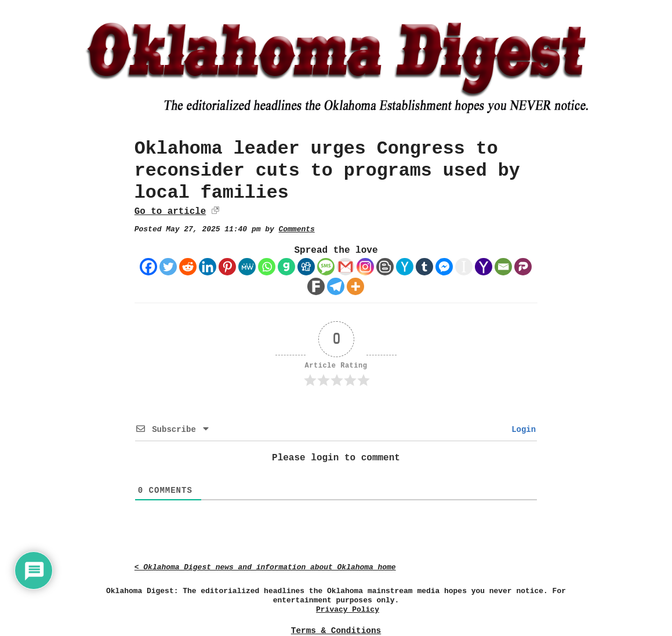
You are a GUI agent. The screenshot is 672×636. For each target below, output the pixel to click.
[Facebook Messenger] (444, 267)
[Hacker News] (405, 267)
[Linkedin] (208, 267)
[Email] (503, 267)
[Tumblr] (424, 267)
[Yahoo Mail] (484, 267)
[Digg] (306, 267)
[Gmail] (346, 267)
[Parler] (523, 267)
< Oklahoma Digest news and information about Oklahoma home (265, 567)
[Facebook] (148, 267)
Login (521, 430)
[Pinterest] (227, 267)
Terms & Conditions (336, 631)
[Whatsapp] (267, 267)
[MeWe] (247, 267)
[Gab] (286, 267)
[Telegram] (336, 286)
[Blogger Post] (385, 267)
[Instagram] (365, 267)
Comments (297, 229)
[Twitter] (168, 267)
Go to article (170, 212)
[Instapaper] (464, 267)
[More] (355, 286)
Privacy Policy (348, 610)
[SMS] (326, 267)
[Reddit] (188, 267)
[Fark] (316, 286)
